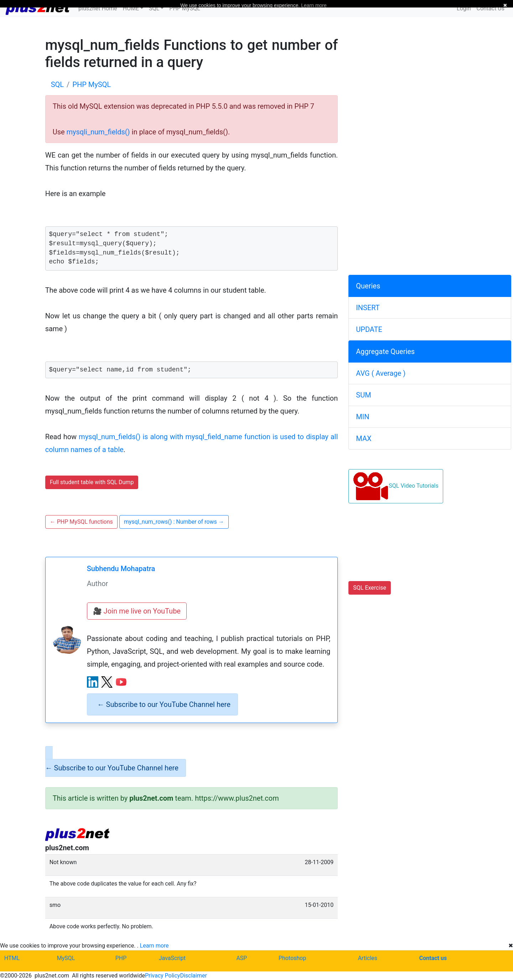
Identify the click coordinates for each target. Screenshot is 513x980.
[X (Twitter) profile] (107, 682)
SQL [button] (154, 8)
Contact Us (490, 8)
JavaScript (172, 958)
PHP (121, 958)
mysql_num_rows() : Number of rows (174, 522)
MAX (364, 438)
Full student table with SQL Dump (92, 482)
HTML (12, 958)
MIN (362, 417)
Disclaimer (193, 976)
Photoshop (292, 958)
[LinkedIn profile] (93, 682)
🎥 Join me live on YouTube (137, 611)
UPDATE (369, 329)
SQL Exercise (370, 588)
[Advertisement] (430, 87)
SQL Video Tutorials (396, 486)
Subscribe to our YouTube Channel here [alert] (164, 704)
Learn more (154, 946)
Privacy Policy (163, 976)
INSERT (368, 308)
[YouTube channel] (121, 682)
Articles (368, 958)
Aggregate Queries (385, 352)
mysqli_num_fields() (98, 132)
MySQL (66, 958)
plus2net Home (98, 8)
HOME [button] (131, 8)
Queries (368, 286)
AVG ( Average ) (381, 373)
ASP (242, 958)
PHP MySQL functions (81, 522)
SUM (363, 395)
